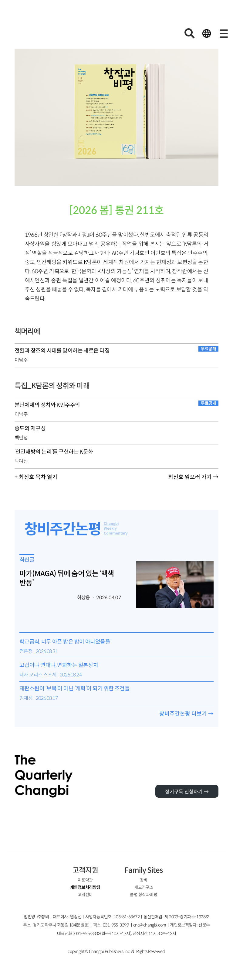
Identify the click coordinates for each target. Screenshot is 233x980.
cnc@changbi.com (150, 925)
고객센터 (85, 895)
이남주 (21, 360)
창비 (144, 880)
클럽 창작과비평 (144, 895)
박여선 (21, 461)
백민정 (21, 438)
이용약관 (85, 880)
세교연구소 (144, 887)
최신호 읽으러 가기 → (193, 477)
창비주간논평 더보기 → (186, 714)
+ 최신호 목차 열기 (36, 477)
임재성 (26, 698)
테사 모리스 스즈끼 (38, 675)
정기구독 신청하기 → (187, 792)
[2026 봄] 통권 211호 (116, 210)
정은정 (26, 651)
